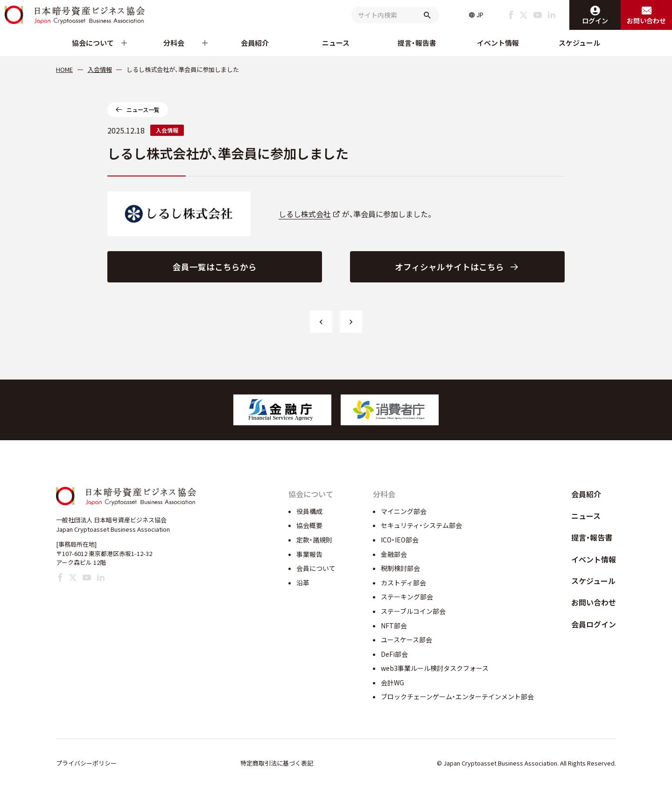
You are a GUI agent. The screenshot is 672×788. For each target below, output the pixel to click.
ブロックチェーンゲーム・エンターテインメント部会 (457, 697)
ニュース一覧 (143, 109)
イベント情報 (498, 43)
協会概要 (309, 525)
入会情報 (167, 130)
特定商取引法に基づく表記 (277, 763)
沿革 (303, 583)
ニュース (336, 43)
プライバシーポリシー (86, 763)
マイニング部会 (404, 511)
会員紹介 (255, 43)
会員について (316, 568)
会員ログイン (594, 624)
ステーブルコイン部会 (413, 611)
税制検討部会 (400, 568)
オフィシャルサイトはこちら (449, 267)
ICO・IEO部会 (400, 540)
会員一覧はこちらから (215, 267)
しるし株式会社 (305, 214)
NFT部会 (394, 626)
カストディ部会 (403, 583)
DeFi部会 (394, 654)
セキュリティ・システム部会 (421, 525)
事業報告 (309, 554)
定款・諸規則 (314, 540)
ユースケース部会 (406, 640)
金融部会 (394, 554)
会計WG (392, 682)
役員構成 (309, 511)
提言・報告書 (417, 43)
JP (480, 15)
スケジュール (579, 43)
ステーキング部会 (407, 597)
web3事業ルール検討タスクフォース (435, 668)
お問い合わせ (594, 602)
